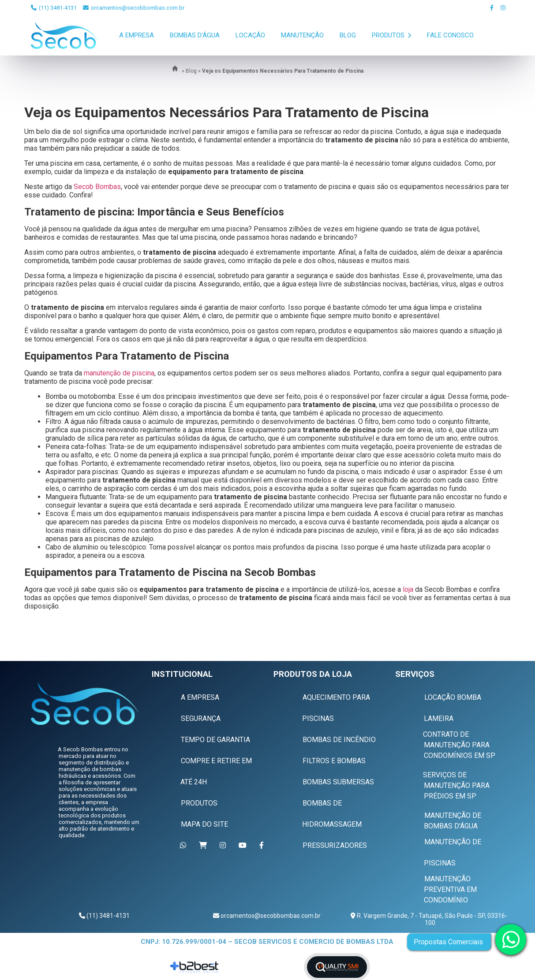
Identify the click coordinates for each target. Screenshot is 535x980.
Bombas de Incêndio (339, 740)
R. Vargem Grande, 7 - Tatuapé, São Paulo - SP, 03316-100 (431, 919)
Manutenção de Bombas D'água (453, 821)
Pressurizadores (335, 845)
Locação (250, 35)
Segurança (201, 718)
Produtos (391, 35)
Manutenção (302, 35)
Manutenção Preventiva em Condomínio (450, 889)
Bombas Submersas (338, 782)
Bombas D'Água (195, 35)
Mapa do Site (204, 824)
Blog (348, 35)
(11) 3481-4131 (54, 8)
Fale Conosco (450, 35)
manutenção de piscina (119, 373)
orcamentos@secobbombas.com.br (134, 8)
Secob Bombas (97, 187)
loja (408, 589)
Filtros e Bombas (334, 761)
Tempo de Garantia (215, 740)
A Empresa (137, 35)
